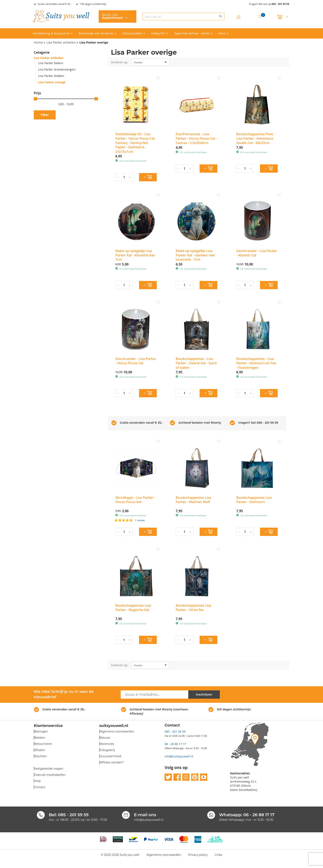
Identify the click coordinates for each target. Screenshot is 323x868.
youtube (204, 777)
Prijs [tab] (37, 93)
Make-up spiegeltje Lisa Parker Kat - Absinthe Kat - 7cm (136, 255)
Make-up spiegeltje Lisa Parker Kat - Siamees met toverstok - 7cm (195, 255)
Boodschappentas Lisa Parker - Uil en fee (193, 608)
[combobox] (183, 17)
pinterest (195, 777)
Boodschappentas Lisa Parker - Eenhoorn (254, 500)
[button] (158, 78)
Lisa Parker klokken (51, 76)
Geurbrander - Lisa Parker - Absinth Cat (257, 253)
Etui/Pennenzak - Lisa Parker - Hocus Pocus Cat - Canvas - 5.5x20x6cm (196, 139)
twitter (168, 777)
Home (38, 42)
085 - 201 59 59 (280, 4)
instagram (186, 777)
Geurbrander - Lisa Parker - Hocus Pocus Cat (136, 361)
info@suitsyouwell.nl (179, 756)
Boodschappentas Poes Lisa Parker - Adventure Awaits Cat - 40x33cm (255, 139)
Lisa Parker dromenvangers (57, 69)
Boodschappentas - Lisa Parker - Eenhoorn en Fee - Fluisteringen (256, 363)
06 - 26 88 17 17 (175, 744)
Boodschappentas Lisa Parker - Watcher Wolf (193, 500)
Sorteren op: (120, 62)
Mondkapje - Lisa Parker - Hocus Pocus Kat (135, 500)
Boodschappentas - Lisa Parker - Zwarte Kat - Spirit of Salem (196, 363)
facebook (177, 777)
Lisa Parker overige (52, 82)
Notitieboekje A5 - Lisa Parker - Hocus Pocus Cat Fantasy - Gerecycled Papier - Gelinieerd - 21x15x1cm (135, 143)
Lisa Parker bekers (51, 63)
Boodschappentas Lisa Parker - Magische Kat (133, 608)
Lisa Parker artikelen (61, 42)
